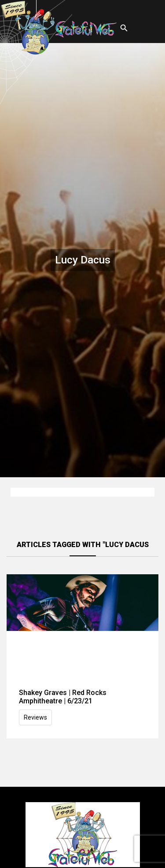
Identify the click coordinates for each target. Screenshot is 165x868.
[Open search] (124, 28)
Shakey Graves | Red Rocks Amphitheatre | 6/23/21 (63, 697)
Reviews (35, 717)
